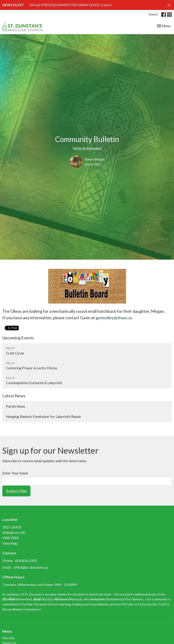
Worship (8, 638)
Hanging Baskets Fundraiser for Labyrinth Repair (44, 416)
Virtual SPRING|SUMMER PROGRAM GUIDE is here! (71, 5)
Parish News (16, 406)
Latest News (14, 396)
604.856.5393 (26, 561)
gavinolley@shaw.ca (114, 318)
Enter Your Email (15, 473)
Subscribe (16, 491)
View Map (10, 543)
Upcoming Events (18, 338)
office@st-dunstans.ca (31, 567)
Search (153, 14)
